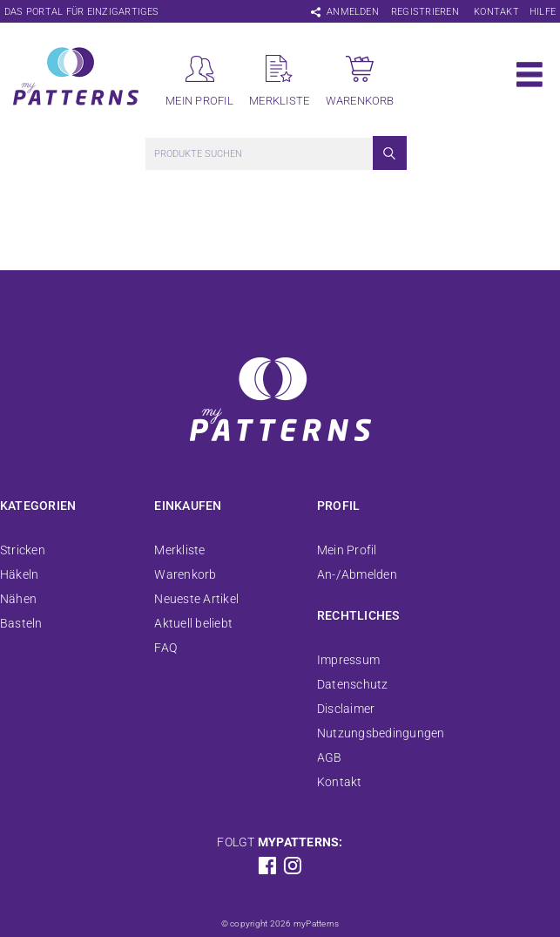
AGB (330, 757)
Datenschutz (353, 684)
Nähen (18, 599)
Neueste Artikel (196, 599)
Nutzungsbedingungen (381, 733)
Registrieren (425, 12)
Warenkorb (185, 574)
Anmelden (353, 12)
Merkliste (179, 550)
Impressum (348, 660)
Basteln (21, 623)
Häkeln (19, 574)
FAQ (165, 648)
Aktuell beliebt (193, 623)
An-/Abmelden (357, 574)
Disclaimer (346, 709)
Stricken (23, 550)
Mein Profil (347, 550)
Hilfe (543, 12)
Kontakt (496, 12)
